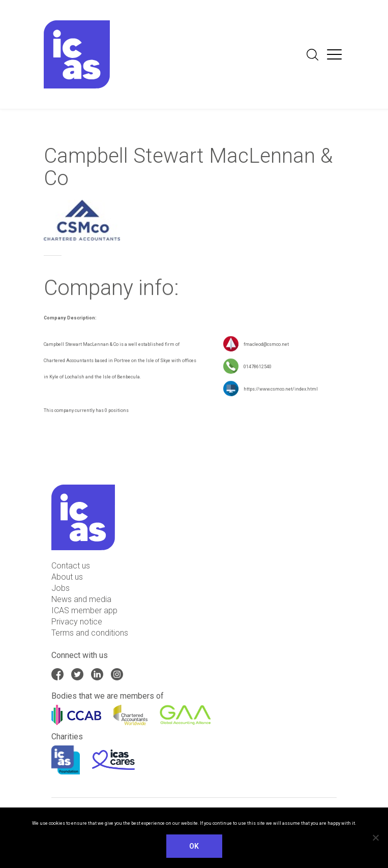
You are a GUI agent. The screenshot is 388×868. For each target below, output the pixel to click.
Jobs (61, 588)
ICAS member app (84, 610)
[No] (375, 837)
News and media (81, 599)
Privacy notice (77, 622)
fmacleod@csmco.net (266, 345)
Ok (194, 846)
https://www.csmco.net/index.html (281, 390)
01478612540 (258, 368)
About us (67, 577)
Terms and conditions (90, 633)
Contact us (71, 566)
